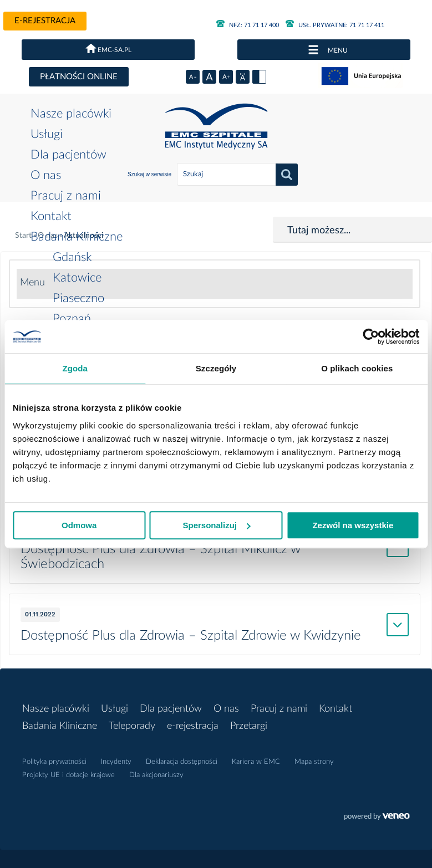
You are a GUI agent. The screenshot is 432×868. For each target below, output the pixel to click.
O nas (46, 175)
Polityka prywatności (54, 762)
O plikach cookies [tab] (357, 368)
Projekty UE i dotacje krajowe (68, 775)
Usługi (47, 134)
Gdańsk (72, 257)
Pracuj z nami (66, 196)
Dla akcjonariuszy (156, 775)
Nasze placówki (71, 114)
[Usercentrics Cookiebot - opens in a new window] (371, 336)
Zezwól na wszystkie (353, 525)
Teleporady (132, 726)
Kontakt (51, 216)
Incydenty (116, 762)
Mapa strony (314, 762)
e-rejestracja (45, 21)
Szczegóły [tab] (216, 368)
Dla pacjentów (68, 155)
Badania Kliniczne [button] (77, 237)
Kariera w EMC (256, 762)
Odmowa (79, 525)
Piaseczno (78, 298)
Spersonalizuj (216, 525)
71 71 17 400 (248, 25)
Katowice (77, 278)
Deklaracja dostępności (182, 762)
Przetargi (249, 726)
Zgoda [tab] (75, 368)
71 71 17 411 (335, 25)
